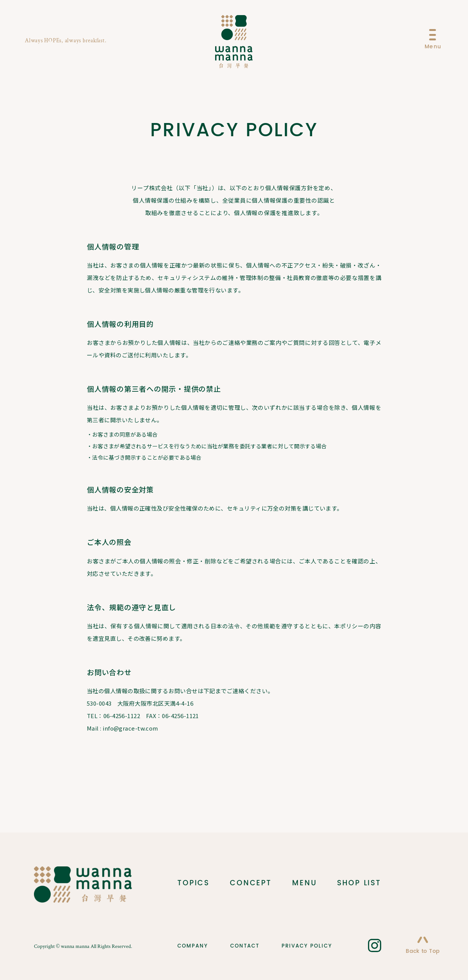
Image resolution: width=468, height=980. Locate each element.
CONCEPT (251, 883)
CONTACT (245, 946)
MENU (304, 883)
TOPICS (193, 883)
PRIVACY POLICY (307, 946)
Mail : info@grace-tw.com (122, 728)
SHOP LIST (359, 883)
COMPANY (193, 946)
